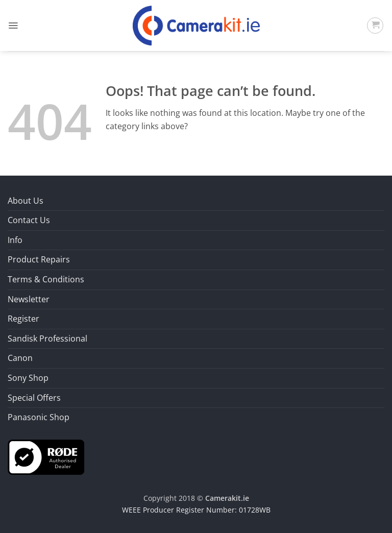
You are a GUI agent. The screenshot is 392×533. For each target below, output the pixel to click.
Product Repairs (39, 259)
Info (15, 240)
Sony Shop (28, 378)
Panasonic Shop (39, 417)
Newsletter (29, 299)
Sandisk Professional (47, 338)
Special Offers (34, 398)
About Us (26, 201)
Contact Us (29, 220)
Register (23, 319)
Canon (20, 358)
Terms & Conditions (46, 279)
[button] (13, 26)
